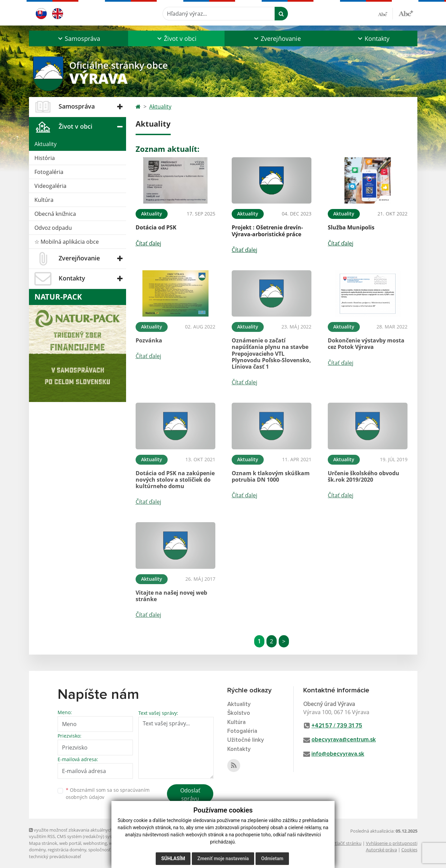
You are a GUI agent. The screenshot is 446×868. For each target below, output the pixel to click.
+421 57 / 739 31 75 (337, 726)
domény (37, 850)
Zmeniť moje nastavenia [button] (223, 858)
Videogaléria (50, 186)
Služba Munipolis (351, 227)
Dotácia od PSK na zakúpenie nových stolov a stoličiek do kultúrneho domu (175, 480)
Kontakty (239, 749)
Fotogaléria (49, 172)
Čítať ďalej (148, 243)
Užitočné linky (246, 740)
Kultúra (44, 200)
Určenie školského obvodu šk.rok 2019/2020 (364, 476)
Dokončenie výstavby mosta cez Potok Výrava (366, 344)
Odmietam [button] (272, 858)
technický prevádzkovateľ (55, 856)
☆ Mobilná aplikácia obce (67, 242)
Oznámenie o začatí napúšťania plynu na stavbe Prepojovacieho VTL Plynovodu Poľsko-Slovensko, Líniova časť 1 (271, 353)
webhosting (95, 843)
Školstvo (239, 713)
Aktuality (45, 144)
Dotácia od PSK (156, 227)
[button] (79, 38)
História (45, 158)
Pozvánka (149, 340)
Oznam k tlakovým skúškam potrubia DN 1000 (271, 476)
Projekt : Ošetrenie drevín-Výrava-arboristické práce (267, 231)
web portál (70, 843)
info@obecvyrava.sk (338, 754)
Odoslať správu (190, 794)
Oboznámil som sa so (108, 793)
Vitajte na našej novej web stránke (171, 596)
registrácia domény (67, 850)
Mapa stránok (43, 843)
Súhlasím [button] (173, 858)
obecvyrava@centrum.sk (344, 740)
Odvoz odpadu (53, 228)
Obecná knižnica (55, 214)
